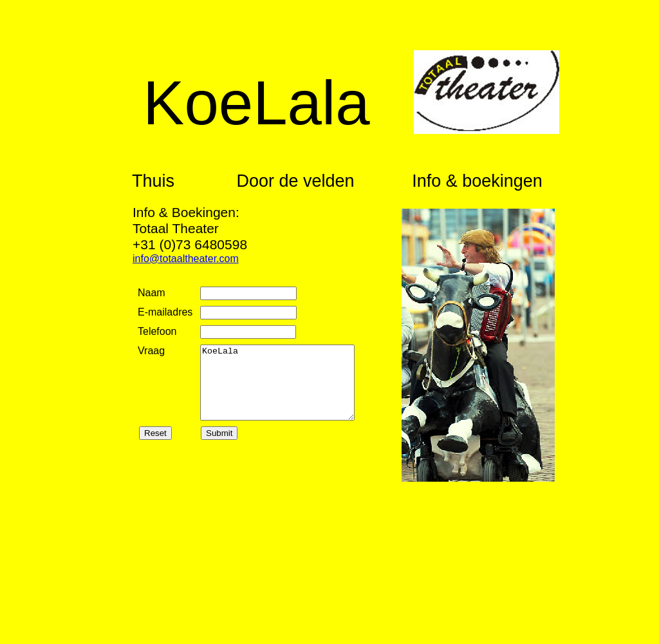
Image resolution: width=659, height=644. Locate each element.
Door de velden (295, 181)
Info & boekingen (477, 181)
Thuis (153, 181)
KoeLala (277, 383)
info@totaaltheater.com (186, 259)
